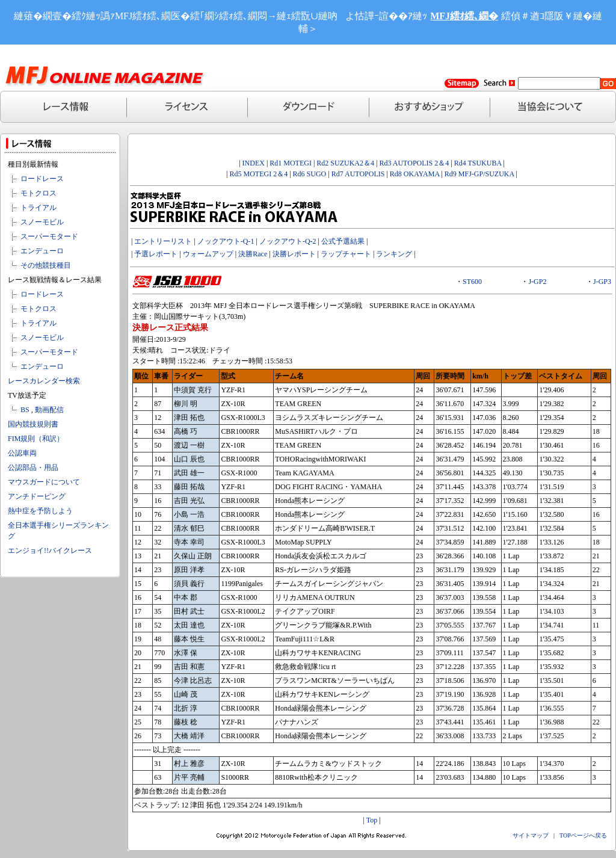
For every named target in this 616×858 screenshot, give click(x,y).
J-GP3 (602, 282)
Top (372, 820)
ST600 (472, 282)
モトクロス (38, 193)
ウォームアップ (208, 254)
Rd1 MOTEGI (291, 163)
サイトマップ (531, 835)
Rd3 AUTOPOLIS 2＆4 (414, 163)
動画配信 (49, 410)
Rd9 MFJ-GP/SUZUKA (479, 174)
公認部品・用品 (33, 468)
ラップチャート (346, 254)
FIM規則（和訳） (36, 439)
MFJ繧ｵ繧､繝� (464, 16)
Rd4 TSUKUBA (478, 163)
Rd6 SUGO (311, 174)
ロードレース (42, 179)
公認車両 (22, 453)
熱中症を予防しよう (40, 511)
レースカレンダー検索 (44, 381)
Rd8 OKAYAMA (415, 174)
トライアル (38, 208)
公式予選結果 (343, 241)
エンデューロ (42, 251)
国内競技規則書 (33, 424)
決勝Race (253, 254)
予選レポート (156, 254)
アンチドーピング (37, 496)
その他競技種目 (46, 265)
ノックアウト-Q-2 (288, 241)
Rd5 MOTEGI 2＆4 (258, 174)
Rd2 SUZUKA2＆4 (344, 163)
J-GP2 (537, 282)
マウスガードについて (44, 482)
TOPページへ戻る (583, 835)
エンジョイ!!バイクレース (50, 551)
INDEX (254, 163)
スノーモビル (42, 222)
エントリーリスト (163, 241)
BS (25, 410)
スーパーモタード (49, 236)
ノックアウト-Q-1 (226, 241)
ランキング (394, 254)
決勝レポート (294, 254)
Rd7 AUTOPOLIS (358, 174)
